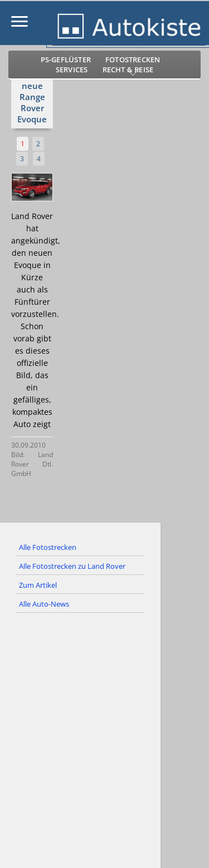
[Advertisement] (104, 745)
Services (72, 70)
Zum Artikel (38, 585)
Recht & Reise (128, 70)
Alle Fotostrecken (48, 547)
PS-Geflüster (66, 59)
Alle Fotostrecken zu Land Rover (72, 566)
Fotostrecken (133, 59)
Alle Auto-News (44, 604)
